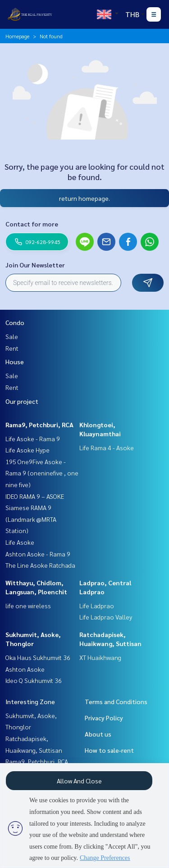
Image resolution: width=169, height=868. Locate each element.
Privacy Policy (104, 718)
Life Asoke (20, 542)
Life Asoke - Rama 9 (33, 439)
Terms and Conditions (116, 701)
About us (98, 734)
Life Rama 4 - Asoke (107, 448)
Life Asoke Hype (27, 450)
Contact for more (32, 224)
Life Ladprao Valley (106, 617)
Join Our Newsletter (35, 265)
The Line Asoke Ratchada (40, 565)
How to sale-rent (109, 750)
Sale (12, 336)
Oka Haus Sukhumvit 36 (38, 657)
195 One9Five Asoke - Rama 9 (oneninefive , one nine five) (42, 473)
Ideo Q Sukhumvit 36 (34, 680)
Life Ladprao (97, 606)
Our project (22, 401)
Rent (12, 348)
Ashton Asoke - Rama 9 (38, 554)
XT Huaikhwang (100, 657)
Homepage (17, 36)
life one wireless (28, 606)
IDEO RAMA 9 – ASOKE (35, 496)
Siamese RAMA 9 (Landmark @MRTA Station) (31, 519)
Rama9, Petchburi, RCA (39, 425)
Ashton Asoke (25, 669)
